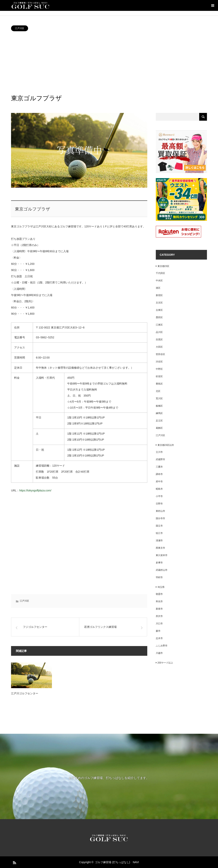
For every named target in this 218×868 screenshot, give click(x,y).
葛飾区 (159, 428)
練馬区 (159, 413)
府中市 (159, 482)
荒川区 (159, 398)
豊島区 (159, 384)
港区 (158, 288)
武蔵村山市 (162, 570)
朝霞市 (159, 594)
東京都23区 (163, 266)
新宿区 (159, 295)
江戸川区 (20, 28)
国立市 (159, 526)
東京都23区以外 (165, 445)
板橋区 (159, 406)
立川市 (159, 452)
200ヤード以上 (164, 663)
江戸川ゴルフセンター (25, 693)
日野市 (159, 504)
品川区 (159, 332)
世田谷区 (160, 354)
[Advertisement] (109, 62)
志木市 (159, 638)
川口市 (159, 624)
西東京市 (160, 548)
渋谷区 (159, 362)
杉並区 (159, 376)
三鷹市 (159, 467)
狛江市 (159, 533)
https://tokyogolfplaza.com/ (35, 490)
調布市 (159, 474)
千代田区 (160, 273)
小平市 (159, 496)
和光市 (159, 601)
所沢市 (159, 616)
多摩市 (159, 563)
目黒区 (159, 340)
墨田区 (159, 317)
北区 (158, 391)
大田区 (159, 347)
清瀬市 (159, 541)
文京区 (159, 303)
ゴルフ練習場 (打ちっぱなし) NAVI (117, 862)
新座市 (159, 609)
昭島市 (159, 489)
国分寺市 (160, 518)
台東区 (159, 310)
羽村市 (159, 577)
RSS (14, 862)
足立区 (159, 421)
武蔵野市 (160, 459)
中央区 (159, 281)
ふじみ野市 (162, 646)
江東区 (159, 325)
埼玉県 (160, 587)
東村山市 (160, 511)
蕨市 (158, 631)
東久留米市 (162, 555)
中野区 (159, 369)
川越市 (159, 653)
